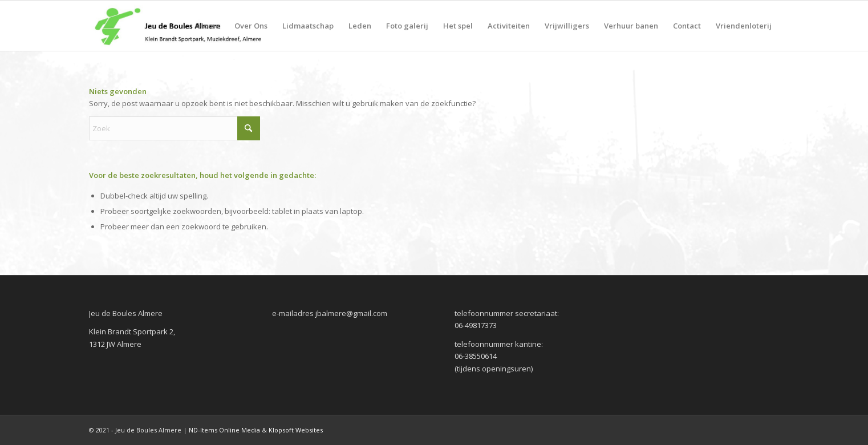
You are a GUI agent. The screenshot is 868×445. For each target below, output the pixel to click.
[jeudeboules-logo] (178, 26)
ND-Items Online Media (224, 430)
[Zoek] (175, 128)
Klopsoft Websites (296, 430)
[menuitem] (209, 26)
